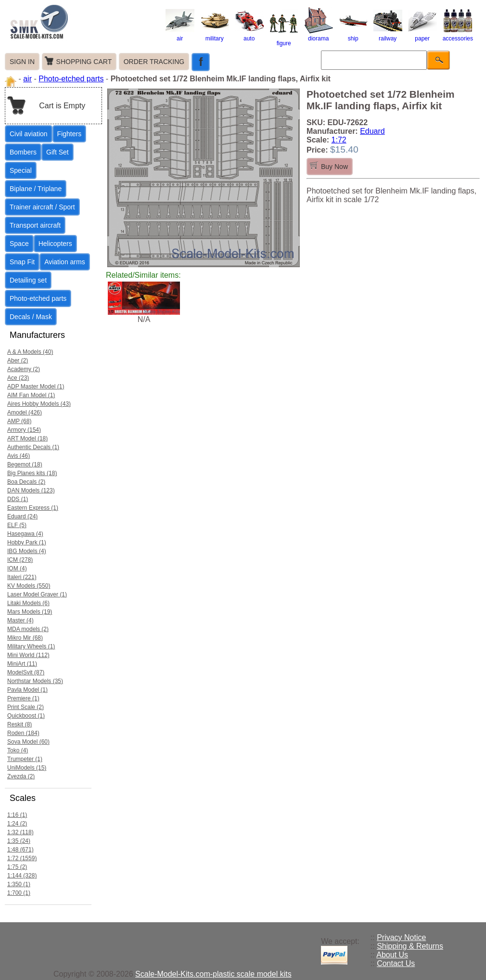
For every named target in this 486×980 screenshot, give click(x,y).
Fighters (70, 134)
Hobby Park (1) (27, 542)
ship (353, 35)
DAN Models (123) (31, 490)
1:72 (339, 140)
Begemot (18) (25, 464)
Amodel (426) (25, 413)
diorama (319, 35)
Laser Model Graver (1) (37, 594)
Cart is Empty (62, 106)
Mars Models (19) (30, 612)
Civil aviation (29, 134)
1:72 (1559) (22, 858)
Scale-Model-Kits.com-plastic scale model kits (213, 974)
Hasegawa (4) (25, 534)
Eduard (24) (22, 516)
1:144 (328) (22, 876)
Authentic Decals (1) (33, 447)
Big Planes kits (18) (32, 473)
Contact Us (396, 963)
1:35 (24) (19, 841)
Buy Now (334, 167)
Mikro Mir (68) (25, 638)
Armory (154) (24, 430)
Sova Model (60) (28, 742)
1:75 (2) (17, 867)
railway (388, 35)
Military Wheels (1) (31, 646)
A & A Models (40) (30, 352)
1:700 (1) (19, 893)
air (180, 35)
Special (21, 170)
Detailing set (28, 280)
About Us (392, 955)
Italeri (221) (22, 577)
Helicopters (55, 244)
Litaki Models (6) (28, 603)
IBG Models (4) (27, 551)
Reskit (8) (19, 724)
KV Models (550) (29, 586)
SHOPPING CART (84, 62)
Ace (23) (18, 378)
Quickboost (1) (26, 716)
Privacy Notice (401, 937)
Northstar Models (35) (35, 681)
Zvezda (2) (21, 776)
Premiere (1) (23, 698)
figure (284, 40)
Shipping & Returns (410, 946)
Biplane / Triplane (36, 189)
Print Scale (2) (26, 707)
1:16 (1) (17, 815)
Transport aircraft (35, 225)
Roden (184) (23, 733)
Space (19, 244)
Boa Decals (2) (26, 482)
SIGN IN (22, 62)
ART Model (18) (27, 438)
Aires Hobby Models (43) (39, 404)
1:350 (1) (19, 884)
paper (422, 35)
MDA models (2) (28, 629)
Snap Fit (22, 262)
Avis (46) (19, 456)
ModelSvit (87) (26, 672)
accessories (458, 35)
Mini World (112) (28, 655)
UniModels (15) (27, 768)
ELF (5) (17, 525)
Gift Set (58, 152)
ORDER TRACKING (154, 62)
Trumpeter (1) (25, 759)
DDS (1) (18, 499)
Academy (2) (24, 369)
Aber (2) (18, 361)
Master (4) (20, 620)
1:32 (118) (20, 832)
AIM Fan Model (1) (31, 395)
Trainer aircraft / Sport (42, 207)
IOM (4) (17, 568)
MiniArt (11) (22, 664)
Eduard (372, 131)
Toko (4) (18, 750)
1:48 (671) (20, 850)
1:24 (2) (17, 824)
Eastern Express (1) (33, 508)
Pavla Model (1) (27, 690)
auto (249, 35)
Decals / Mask (31, 317)
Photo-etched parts (71, 79)
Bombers (23, 152)
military (215, 35)
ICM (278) (20, 560)
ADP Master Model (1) (36, 387)
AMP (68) (19, 421)
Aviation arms (65, 262)
